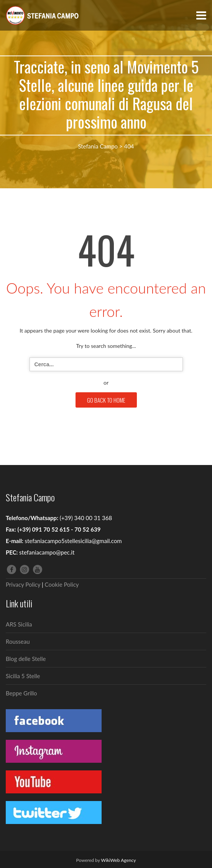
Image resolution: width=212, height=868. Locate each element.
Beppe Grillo (21, 693)
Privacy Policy (23, 584)
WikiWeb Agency (119, 860)
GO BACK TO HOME (106, 400)
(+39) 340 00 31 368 (86, 518)
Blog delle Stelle (26, 659)
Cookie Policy (62, 584)
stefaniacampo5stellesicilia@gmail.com (73, 541)
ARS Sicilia (19, 624)
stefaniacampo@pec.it (47, 552)
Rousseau (18, 641)
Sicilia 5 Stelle (23, 676)
